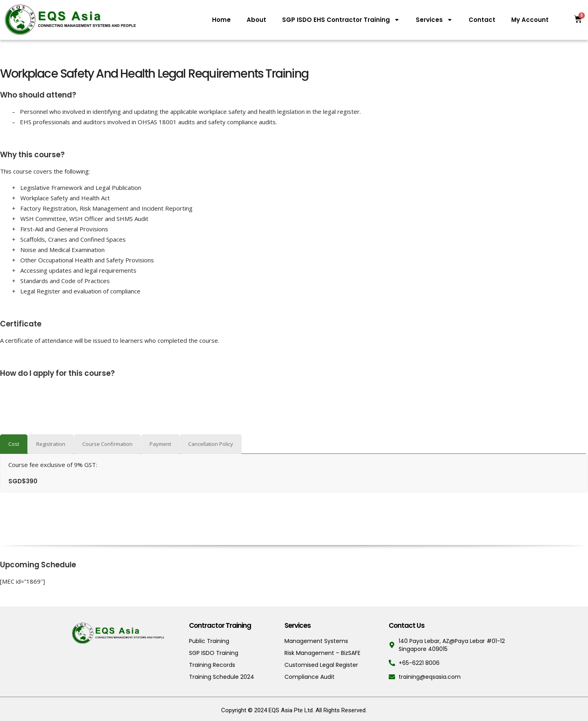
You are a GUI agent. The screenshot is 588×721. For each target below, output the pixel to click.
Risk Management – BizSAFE (322, 653)
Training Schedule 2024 (222, 677)
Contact (482, 20)
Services (434, 20)
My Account (530, 20)
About (256, 20)
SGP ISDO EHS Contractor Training (341, 20)
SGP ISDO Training (214, 653)
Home (221, 20)
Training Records (212, 665)
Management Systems (316, 641)
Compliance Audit (310, 677)
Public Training (209, 641)
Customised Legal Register (321, 665)
